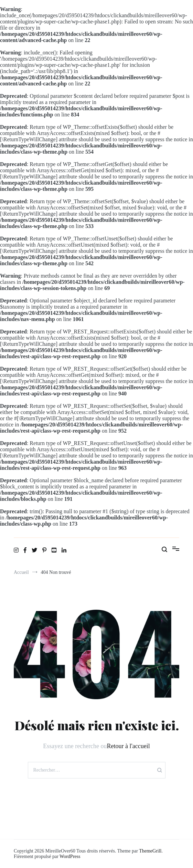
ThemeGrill (150, 851)
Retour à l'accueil (128, 746)
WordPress (70, 856)
